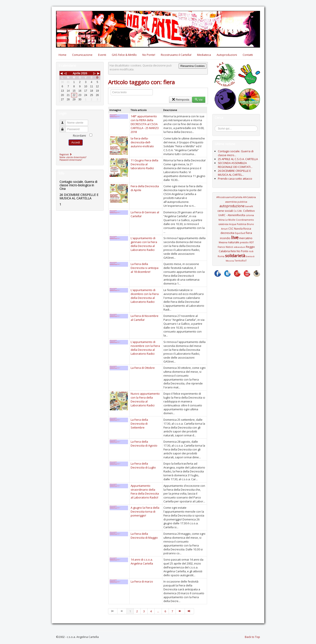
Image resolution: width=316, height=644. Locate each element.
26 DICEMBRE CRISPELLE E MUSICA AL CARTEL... (234, 173)
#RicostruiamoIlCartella (229, 197)
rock (251, 251)
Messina (223, 242)
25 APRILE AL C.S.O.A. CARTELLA (238, 159)
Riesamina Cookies (193, 66)
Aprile (77, 73)
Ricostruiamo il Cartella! (176, 55)
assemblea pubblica (236, 202)
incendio (225, 238)
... (158, 611)
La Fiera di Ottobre (143, 368)
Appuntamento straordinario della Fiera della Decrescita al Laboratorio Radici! (145, 492)
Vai (199, 100)
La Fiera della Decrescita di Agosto (144, 444)
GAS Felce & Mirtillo (124, 55)
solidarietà (235, 256)
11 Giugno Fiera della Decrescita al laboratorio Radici (144, 164)
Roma (221, 256)
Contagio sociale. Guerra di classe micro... (236, 153)
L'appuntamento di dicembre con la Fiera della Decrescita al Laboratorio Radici (145, 296)
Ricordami (79, 136)
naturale (234, 242)
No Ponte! (149, 55)
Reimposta (180, 100)
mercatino (246, 238)
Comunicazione (82, 55)
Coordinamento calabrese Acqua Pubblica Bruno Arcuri (236, 224)
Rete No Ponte (239, 251)
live (235, 237)
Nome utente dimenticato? (73, 157)
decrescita (227, 233)
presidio (244, 242)
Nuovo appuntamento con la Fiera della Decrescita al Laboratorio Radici (145, 399)
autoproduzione (232, 206)
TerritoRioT (241, 261)
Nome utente (65, 121)
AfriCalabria (249, 197)
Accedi (76, 142)
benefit (249, 206)
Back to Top (252, 637)
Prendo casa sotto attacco (235, 179)
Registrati (66, 154)
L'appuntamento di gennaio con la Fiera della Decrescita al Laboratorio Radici (144, 244)
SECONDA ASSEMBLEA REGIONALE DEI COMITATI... (235, 165)
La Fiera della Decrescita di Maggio (144, 536)
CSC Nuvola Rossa (240, 228)
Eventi (102, 55)
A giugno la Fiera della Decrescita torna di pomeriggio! (145, 512)
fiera (249, 233)
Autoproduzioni (227, 55)
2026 (84, 73)
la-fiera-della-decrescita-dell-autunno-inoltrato (142, 142)
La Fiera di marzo (142, 581)
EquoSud (240, 233)
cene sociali (225, 211)
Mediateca (204, 55)
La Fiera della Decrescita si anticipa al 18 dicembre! (145, 268)
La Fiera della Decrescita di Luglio (143, 465)
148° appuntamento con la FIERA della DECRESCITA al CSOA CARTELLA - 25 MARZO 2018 (145, 124)
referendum (239, 247)
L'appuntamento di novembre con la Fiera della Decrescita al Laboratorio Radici (145, 348)
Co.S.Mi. (238, 211)
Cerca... (217, 126)
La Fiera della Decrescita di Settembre (139, 424)
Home (63, 55)
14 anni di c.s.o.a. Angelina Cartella (142, 561)
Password (65, 127)
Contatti (248, 55)
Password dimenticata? (71, 160)
